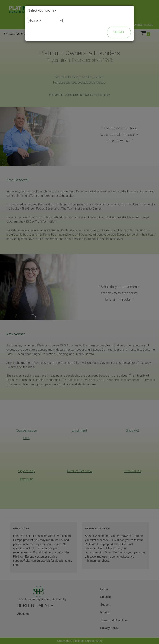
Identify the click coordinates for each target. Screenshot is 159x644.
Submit (119, 32)
